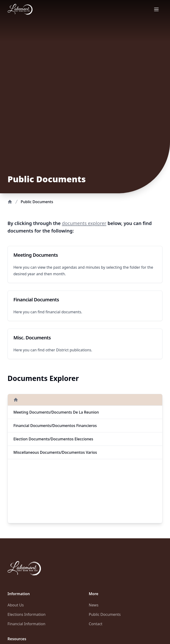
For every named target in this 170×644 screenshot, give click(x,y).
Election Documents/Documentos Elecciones (53, 439)
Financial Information (26, 624)
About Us (16, 605)
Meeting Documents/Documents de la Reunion (56, 412)
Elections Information (27, 614)
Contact (96, 624)
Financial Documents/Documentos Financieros (55, 426)
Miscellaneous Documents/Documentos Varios (55, 452)
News (94, 605)
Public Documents (105, 614)
